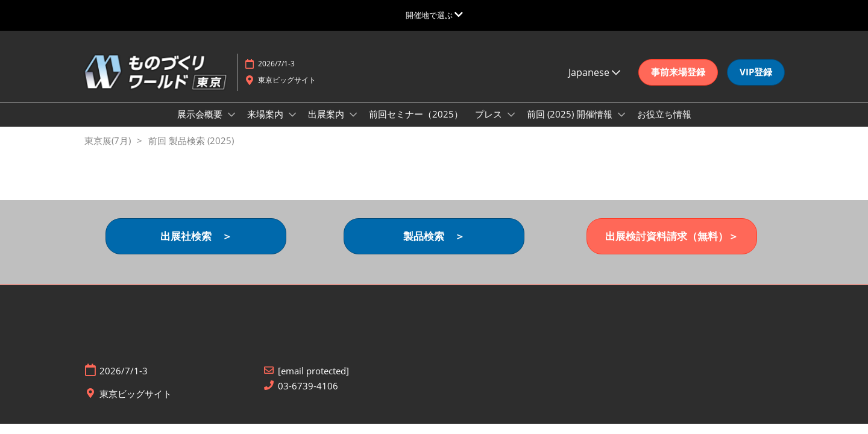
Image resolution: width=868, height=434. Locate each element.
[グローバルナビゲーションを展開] (434, 15)
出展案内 (327, 114)
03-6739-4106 (308, 386)
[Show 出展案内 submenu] (353, 115)
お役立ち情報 (664, 114)
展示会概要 (201, 114)
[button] (678, 72)
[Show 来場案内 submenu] (292, 115)
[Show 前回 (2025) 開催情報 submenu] (621, 115)
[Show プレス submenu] (511, 115)
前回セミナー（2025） (416, 114)
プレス (490, 114)
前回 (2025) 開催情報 (571, 114)
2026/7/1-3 (276, 64)
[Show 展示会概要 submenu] (231, 115)
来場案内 (266, 114)
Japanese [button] (594, 72)
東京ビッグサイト (287, 80)
